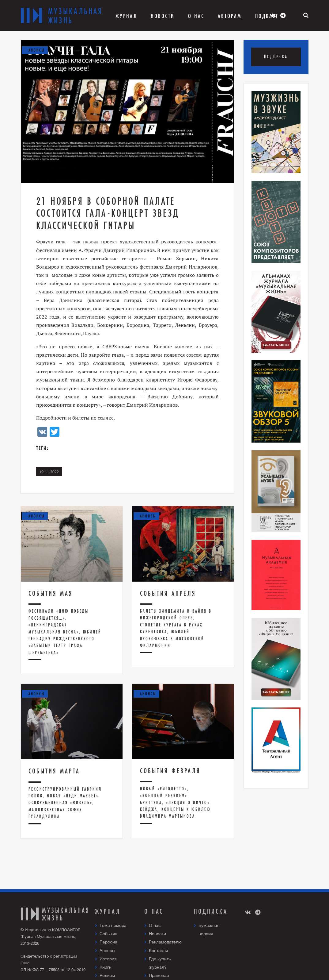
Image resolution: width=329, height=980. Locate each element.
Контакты (158, 951)
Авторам (230, 16)
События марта (54, 771)
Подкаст (267, 16)
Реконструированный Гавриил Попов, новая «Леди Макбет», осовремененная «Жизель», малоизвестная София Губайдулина (65, 803)
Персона (108, 942)
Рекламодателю (165, 942)
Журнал (126, 16)
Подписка (276, 57)
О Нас (196, 16)
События (108, 934)
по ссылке (102, 418)
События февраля (170, 771)
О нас (155, 925)
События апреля (168, 593)
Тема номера (113, 925)
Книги (106, 967)
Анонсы (107, 951)
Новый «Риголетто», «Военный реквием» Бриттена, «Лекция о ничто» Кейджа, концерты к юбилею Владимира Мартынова (175, 802)
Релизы (107, 975)
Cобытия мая (51, 593)
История (108, 959)
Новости (163, 16)
